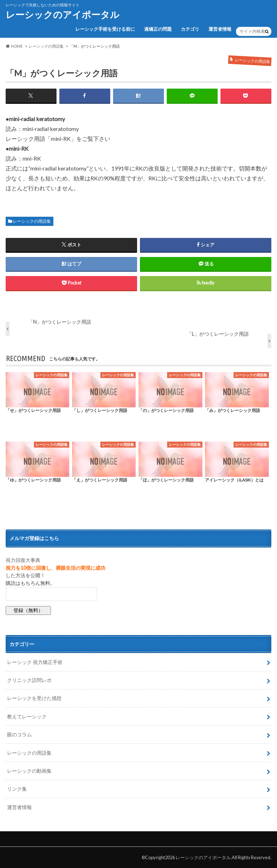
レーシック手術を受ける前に (105, 29)
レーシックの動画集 (29, 771)
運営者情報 (220, 29)
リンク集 (17, 789)
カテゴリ (190, 29)
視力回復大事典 (23, 560)
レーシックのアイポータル (63, 14)
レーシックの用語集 (32, 221)
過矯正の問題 (158, 29)
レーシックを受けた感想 (34, 698)
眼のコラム (19, 734)
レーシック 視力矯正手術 (35, 662)
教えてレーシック (27, 716)
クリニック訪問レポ (29, 680)
